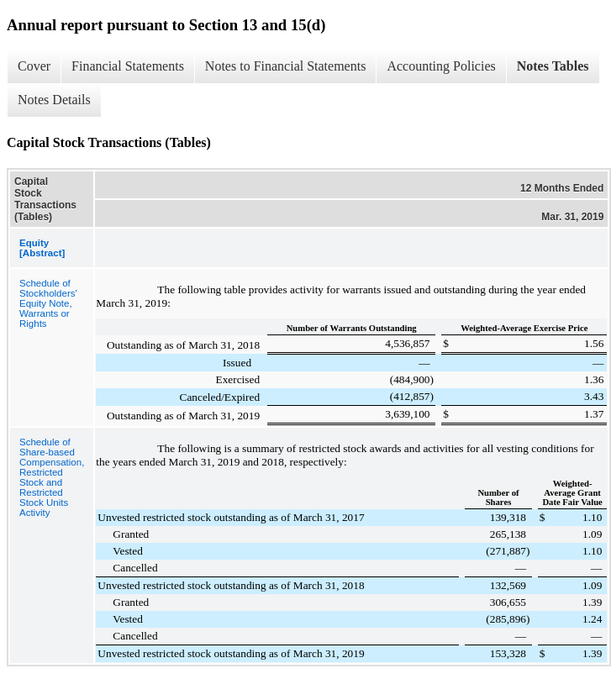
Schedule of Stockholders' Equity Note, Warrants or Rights (48, 303)
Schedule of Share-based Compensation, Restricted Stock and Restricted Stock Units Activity (52, 477)
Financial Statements (128, 66)
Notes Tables (553, 66)
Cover (34, 66)
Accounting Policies (441, 66)
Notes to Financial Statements (286, 66)
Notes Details (54, 100)
